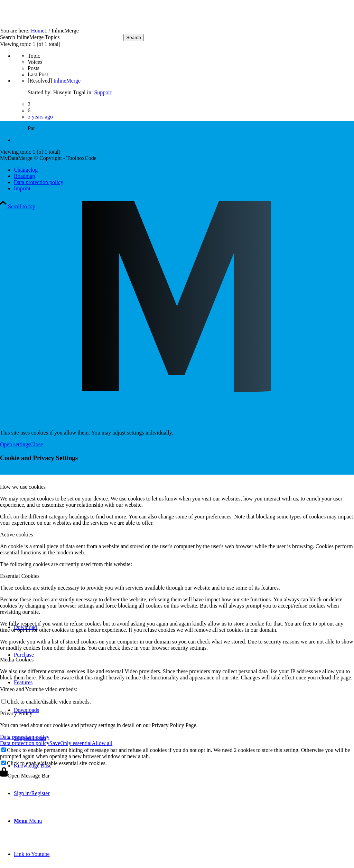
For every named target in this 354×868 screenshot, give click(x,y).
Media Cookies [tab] (17, 660)
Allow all (102, 743)
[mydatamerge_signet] (177, 594)
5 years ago (40, 117)
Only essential (76, 743)
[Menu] (28, 821)
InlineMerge (67, 81)
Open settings (15, 444)
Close (37, 444)
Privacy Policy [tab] (16, 713)
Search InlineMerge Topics (30, 37)
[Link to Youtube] (32, 854)
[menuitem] (184, 821)
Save (55, 743)
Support (103, 92)
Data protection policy (25, 737)
